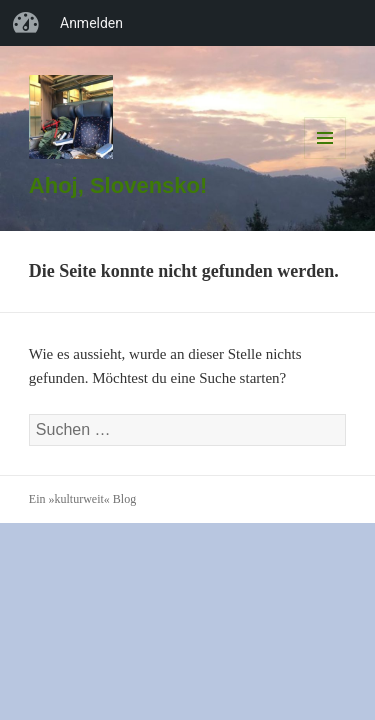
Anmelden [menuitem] (91, 23)
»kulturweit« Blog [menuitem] (26, 23)
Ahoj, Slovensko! (118, 185)
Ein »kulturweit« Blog (82, 499)
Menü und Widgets (325, 158)
